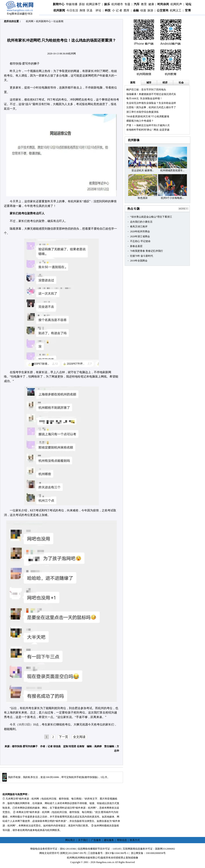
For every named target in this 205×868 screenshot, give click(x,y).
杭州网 (30, 21)
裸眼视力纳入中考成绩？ (140, 121)
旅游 (150, 10)
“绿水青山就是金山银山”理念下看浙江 (151, 217)
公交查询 (163, 10)
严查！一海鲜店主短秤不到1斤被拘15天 (148, 125)
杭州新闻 (59, 10)
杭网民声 (176, 4)
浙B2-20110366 (68, 849)
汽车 (137, 4)
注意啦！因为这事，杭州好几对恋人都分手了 (151, 107)
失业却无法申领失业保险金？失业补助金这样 (151, 103)
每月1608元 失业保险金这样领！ (144, 98)
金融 (136, 10)
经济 (165, 83)
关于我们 (83, 840)
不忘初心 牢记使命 (140, 241)
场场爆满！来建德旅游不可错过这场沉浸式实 (151, 94)
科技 (108, 10)
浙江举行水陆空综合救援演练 (142, 112)
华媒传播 (72, 4)
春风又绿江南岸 (139, 227)
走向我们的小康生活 (141, 222)
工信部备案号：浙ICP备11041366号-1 (108, 853)
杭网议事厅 (93, 4)
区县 (90, 10)
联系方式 (135, 840)
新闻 (133, 83)
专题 (127, 4)
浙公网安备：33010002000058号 (148, 853)
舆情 (82, 10)
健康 (151, 4)
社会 (181, 83)
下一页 (63, 737)
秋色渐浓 (143, 198)
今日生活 (72, 10)
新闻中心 (59, 4)
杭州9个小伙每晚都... (172, 198)
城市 (149, 83)
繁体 (14, 14)
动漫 (143, 10)
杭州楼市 (117, 4)
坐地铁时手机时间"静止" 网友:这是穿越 (148, 130)
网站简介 (70, 840)
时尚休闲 (163, 4)
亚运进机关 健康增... (143, 170)
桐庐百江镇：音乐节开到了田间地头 (146, 90)
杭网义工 (176, 10)
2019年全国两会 (139, 261)
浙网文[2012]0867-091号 (73, 853)
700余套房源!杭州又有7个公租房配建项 (148, 116)
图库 (127, 10)
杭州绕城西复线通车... (172, 170)
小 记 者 (117, 10)
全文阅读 (79, 737)
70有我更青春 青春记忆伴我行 (147, 251)
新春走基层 (136, 246)
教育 (144, 4)
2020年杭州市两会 (140, 231)
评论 (98, 10)
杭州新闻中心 (43, 21)
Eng (9, 14)
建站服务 (109, 840)
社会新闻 (58, 21)
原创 (82, 4)
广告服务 (96, 840)
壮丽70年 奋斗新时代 (142, 256)
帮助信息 (122, 840)
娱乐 (107, 4)
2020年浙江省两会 (140, 236)
